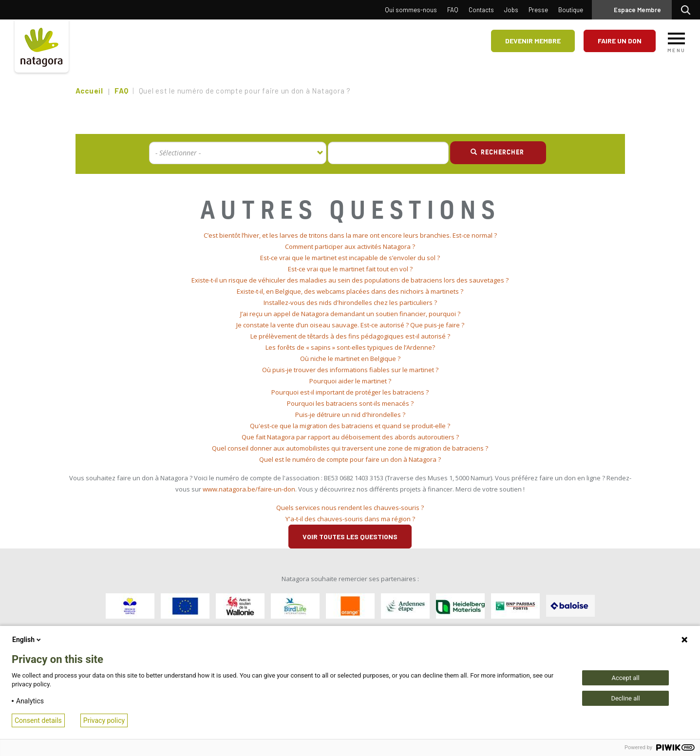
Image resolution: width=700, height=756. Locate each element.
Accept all (625, 678)
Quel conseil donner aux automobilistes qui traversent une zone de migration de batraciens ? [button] (350, 448)
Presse (538, 10)
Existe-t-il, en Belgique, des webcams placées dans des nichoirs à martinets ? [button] (350, 291)
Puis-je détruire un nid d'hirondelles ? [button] (350, 415)
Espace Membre (637, 10)
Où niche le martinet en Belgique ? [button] (350, 359)
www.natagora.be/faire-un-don (249, 489)
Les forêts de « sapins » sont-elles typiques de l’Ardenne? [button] (350, 347)
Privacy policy (104, 720)
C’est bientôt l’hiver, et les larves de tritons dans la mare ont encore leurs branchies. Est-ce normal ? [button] (350, 235)
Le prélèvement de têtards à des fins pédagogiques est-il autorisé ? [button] (350, 336)
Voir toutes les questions (350, 537)
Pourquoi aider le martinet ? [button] (350, 381)
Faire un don (620, 41)
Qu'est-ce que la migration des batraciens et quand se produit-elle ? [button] (350, 426)
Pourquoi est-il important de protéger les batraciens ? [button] (350, 392)
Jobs (511, 10)
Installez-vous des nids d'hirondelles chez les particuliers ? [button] (350, 302)
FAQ (453, 10)
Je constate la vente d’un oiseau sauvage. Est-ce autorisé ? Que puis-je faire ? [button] (350, 325)
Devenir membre (533, 41)
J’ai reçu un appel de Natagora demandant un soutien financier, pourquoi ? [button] (350, 314)
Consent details (38, 720)
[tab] (350, 236)
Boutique (571, 10)
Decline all (625, 698)
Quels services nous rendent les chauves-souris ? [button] (350, 508)
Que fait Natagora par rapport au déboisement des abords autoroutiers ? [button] (350, 437)
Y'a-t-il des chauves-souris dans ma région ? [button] (350, 519)
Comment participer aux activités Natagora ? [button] (350, 246)
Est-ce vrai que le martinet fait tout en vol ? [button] (350, 269)
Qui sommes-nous (411, 10)
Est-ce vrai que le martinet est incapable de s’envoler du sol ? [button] (350, 258)
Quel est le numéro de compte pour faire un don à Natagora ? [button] (350, 459)
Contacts (481, 10)
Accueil (89, 91)
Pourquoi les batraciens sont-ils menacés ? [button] (350, 403)
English (27, 640)
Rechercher (688, 10)
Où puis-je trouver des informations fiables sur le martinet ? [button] (350, 370)
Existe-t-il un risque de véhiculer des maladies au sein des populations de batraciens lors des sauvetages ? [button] (350, 280)
